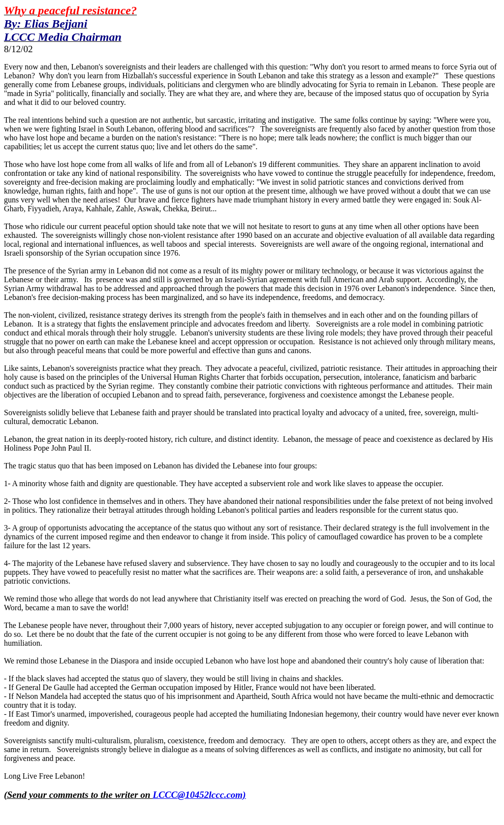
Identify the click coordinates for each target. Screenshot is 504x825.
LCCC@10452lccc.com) (199, 795)
